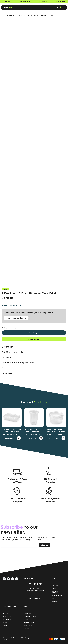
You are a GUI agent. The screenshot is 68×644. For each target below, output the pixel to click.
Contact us (27, 619)
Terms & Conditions (30, 622)
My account (6, 613)
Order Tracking (7, 616)
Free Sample (34, 333)
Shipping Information (30, 616)
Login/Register (7, 619)
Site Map (27, 628)
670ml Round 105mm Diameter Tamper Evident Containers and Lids (34, 431)
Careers (55, 601)
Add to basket (34, 339)
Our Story (55, 585)
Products (11, 15)
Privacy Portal (28, 625)
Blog (54, 598)
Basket (5, 625)
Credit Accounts (57, 595)
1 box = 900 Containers (16, 318)
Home (3, 15)
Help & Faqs (27, 613)
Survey (5, 622)
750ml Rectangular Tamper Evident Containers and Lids (12, 431)
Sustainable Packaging (56, 592)
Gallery (54, 588)
